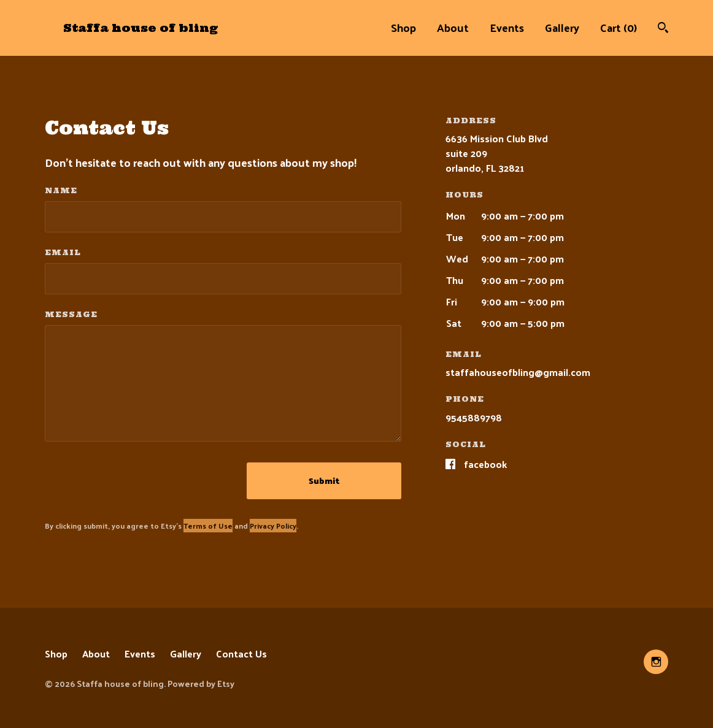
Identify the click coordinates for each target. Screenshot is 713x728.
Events (507, 27)
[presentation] (138, 481)
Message (71, 314)
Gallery (562, 27)
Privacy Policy (273, 526)
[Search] (663, 29)
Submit (324, 481)
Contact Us (241, 653)
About (453, 27)
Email (63, 252)
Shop (403, 27)
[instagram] (656, 662)
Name (61, 190)
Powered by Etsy (201, 684)
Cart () (619, 27)
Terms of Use (208, 526)
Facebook (485, 464)
